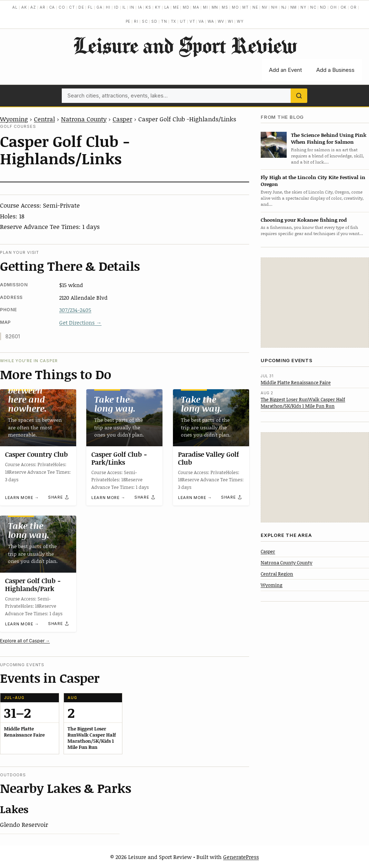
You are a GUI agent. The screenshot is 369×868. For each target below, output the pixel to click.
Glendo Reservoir (24, 824)
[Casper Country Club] (38, 418)
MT (246, 7)
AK (24, 7)
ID (116, 7)
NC (313, 7)
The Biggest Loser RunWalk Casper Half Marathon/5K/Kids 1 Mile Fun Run (303, 403)
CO (62, 7)
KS (148, 7)
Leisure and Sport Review (185, 45)
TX (174, 21)
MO (235, 7)
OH (333, 7)
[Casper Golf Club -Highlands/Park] (38, 544)
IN (132, 7)
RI (136, 21)
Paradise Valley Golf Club (209, 458)
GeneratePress (241, 857)
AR (43, 7)
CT (72, 7)
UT (183, 21)
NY (303, 7)
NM (294, 7)
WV (221, 21)
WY (240, 21)
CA (52, 7)
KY (158, 7)
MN (215, 7)
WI (231, 21)
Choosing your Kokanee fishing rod (304, 220)
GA (99, 7)
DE (81, 7)
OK (344, 7)
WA (211, 21)
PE (128, 21)
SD (154, 21)
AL (15, 7)
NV (265, 7)
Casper (122, 119)
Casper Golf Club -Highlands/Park (33, 585)
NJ (284, 7)
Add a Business (335, 70)
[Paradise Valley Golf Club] (211, 418)
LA (167, 7)
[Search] (299, 96)
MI (205, 7)
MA (196, 7)
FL (90, 7)
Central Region (277, 574)
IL (124, 7)
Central (44, 119)
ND (323, 7)
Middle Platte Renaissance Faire (296, 382)
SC (145, 21)
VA (201, 21)
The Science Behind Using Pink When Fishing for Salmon (329, 138)
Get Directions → (80, 322)
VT (192, 21)
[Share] (59, 497)
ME (176, 7)
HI (108, 7)
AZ (33, 7)
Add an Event (285, 70)
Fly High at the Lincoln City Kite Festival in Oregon (313, 181)
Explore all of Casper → (25, 641)
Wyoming (14, 119)
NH (274, 7)
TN (164, 21)
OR (353, 7)
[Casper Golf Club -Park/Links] (124, 418)
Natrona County (84, 119)
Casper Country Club (36, 454)
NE (255, 7)
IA (140, 7)
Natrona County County (286, 563)
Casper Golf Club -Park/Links (119, 458)
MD (186, 7)
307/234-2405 (75, 310)
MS (225, 7)
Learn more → (22, 497)
